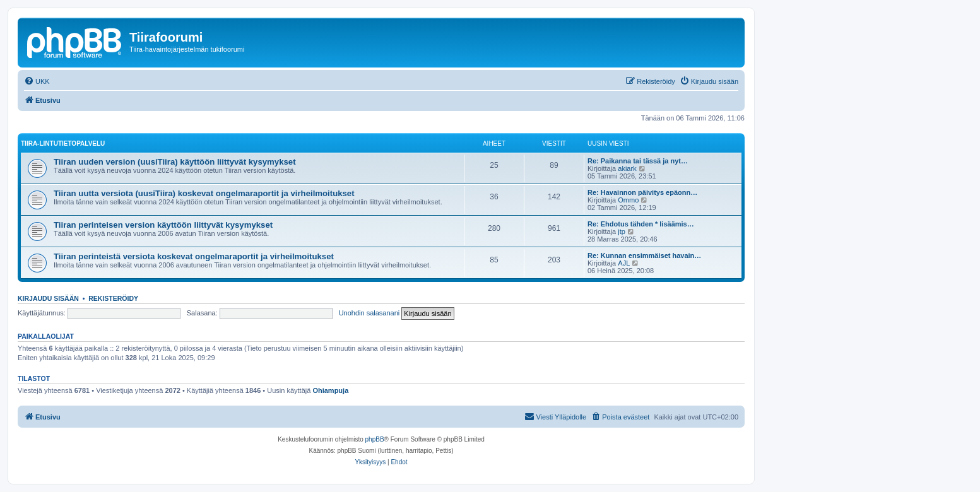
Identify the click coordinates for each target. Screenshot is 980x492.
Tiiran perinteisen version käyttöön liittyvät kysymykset (163, 225)
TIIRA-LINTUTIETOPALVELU (63, 143)
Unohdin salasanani (369, 313)
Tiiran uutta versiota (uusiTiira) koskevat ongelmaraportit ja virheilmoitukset (204, 193)
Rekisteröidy (113, 298)
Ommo (628, 200)
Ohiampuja (330, 390)
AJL (624, 263)
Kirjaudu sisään (48, 298)
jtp (622, 231)
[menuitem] (37, 81)
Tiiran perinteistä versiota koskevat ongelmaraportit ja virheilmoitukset (194, 256)
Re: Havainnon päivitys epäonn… (642, 192)
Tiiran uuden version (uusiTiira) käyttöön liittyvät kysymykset (175, 162)
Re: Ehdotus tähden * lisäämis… (641, 224)
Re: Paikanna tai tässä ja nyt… (638, 161)
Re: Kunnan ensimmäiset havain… (644, 255)
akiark (627, 168)
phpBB (375, 439)
